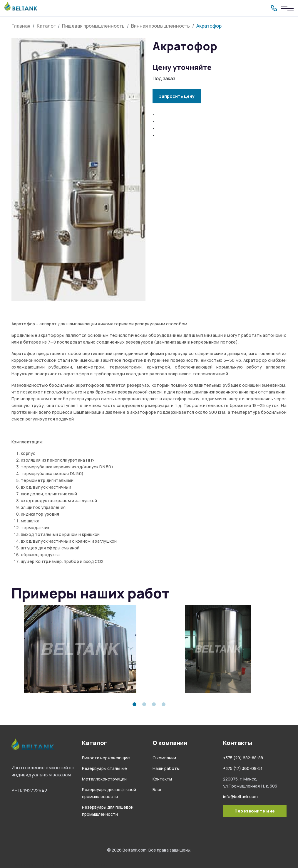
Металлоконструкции (104, 779)
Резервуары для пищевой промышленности (62, 864)
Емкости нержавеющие (106, 758)
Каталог (46, 26)
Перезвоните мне (255, 811)
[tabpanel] (80, 649)
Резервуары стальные (104, 768)
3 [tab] (154, 704)
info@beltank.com (240, 796)
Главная (21, 26)
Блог (157, 789)
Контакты (162, 779)
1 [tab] (134, 704)
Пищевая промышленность (93, 26)
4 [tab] (164, 704)
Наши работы (166, 768)
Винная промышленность (160, 26)
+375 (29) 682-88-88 (243, 758)
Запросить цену (177, 96)
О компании (164, 758)
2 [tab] (144, 704)
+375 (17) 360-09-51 (243, 768)
